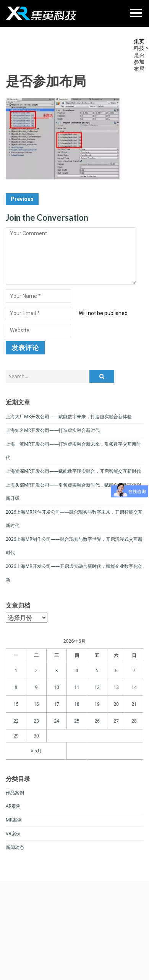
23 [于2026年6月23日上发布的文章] (36, 721)
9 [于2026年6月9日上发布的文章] (36, 687)
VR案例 (13, 834)
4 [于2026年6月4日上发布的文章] (77, 670)
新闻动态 (15, 847)
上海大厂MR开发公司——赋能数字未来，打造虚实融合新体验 (69, 416)
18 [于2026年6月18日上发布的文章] (77, 704)
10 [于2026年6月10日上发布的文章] (57, 687)
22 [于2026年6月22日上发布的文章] (16, 721)
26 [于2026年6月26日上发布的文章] (97, 721)
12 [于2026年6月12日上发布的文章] (97, 687)
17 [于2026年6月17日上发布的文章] (57, 704)
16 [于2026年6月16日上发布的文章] (36, 704)
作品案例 (15, 793)
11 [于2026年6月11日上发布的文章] (77, 687)
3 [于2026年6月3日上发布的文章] (57, 670)
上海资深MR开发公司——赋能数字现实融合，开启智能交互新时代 (73, 471)
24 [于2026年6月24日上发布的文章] (57, 721)
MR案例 (14, 820)
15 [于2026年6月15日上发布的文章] (16, 704)
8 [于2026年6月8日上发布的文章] (16, 687)
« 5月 (36, 751)
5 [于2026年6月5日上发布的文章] (97, 670)
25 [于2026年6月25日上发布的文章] (77, 721)
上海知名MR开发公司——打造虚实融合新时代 (53, 430)
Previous (22, 199)
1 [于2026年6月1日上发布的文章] (16, 670)
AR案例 (13, 806)
